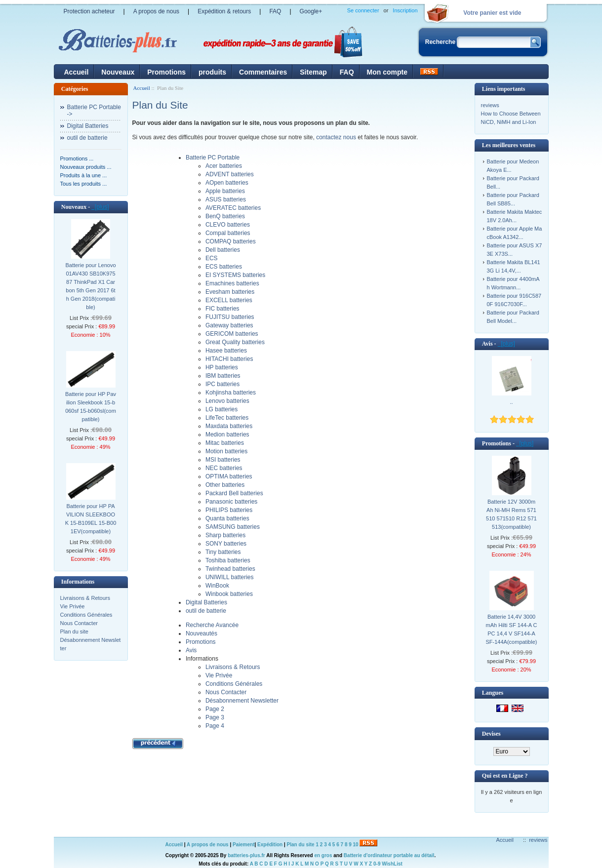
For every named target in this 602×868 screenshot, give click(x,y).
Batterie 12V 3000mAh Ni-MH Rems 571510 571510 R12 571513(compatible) (511, 514)
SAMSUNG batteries (233, 527)
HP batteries (222, 367)
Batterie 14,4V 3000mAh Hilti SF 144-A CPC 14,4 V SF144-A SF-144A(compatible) (512, 629)
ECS (212, 258)
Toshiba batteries (228, 560)
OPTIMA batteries (229, 476)
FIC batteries (222, 309)
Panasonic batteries (231, 502)
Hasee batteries (226, 351)
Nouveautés (201, 633)
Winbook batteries (229, 594)
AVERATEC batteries (233, 208)
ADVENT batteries (230, 174)
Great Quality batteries (235, 342)
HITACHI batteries (229, 359)
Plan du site (74, 631)
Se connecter (363, 10)
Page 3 (215, 717)
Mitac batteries (225, 443)
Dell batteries (223, 250)
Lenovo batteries (227, 401)
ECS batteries (224, 267)
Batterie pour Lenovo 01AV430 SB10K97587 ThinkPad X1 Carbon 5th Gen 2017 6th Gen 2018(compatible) (90, 286)
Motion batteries (226, 451)
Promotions (166, 72)
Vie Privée (73, 606)
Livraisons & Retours (85, 598)
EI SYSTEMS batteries (235, 275)
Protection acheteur (89, 11)
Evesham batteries (230, 292)
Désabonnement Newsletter (242, 701)
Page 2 (215, 709)
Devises (491, 734)
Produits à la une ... (84, 175)
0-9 (377, 864)
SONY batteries (226, 544)
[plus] (100, 207)
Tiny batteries (223, 552)
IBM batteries (223, 376)
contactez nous (336, 137)
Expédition (270, 845)
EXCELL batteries (229, 300)
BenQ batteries (225, 216)
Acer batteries (224, 166)
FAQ (275, 11)
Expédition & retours (224, 11)
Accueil (77, 72)
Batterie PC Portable (213, 158)
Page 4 (215, 726)
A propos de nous (156, 11)
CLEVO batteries (228, 225)
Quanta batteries (227, 518)
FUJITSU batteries (230, 317)
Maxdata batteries (229, 426)
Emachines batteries (232, 283)
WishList (392, 864)
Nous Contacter (79, 623)
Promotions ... (77, 158)
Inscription (405, 10)
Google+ (311, 11)
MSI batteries (223, 460)
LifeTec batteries (227, 418)
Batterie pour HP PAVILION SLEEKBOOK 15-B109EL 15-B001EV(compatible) (91, 519)
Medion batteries (227, 434)
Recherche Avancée (212, 625)
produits (212, 72)
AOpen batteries (227, 183)
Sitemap (313, 72)
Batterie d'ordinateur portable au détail (389, 855)
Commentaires (263, 72)
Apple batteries (225, 191)
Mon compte (387, 72)
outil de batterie (87, 138)
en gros (323, 855)
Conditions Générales (86, 615)
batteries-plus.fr (246, 855)
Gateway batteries (229, 325)
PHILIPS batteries (229, 510)
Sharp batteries (225, 535)
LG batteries (221, 409)
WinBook (217, 586)
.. (511, 402)
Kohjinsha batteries (231, 393)
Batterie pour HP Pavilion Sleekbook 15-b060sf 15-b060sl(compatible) (91, 407)
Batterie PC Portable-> (94, 111)
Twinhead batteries (230, 569)
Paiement (243, 845)
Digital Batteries (88, 126)
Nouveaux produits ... (86, 167)
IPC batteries (222, 384)
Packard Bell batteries (234, 493)
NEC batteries (224, 468)
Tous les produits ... (84, 184)
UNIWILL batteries (230, 577)
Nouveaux (118, 72)
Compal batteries (228, 233)
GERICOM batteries (232, 334)
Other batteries (225, 485)
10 (356, 845)
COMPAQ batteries (231, 241)
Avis (191, 650)
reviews (490, 105)
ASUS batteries (226, 199)
